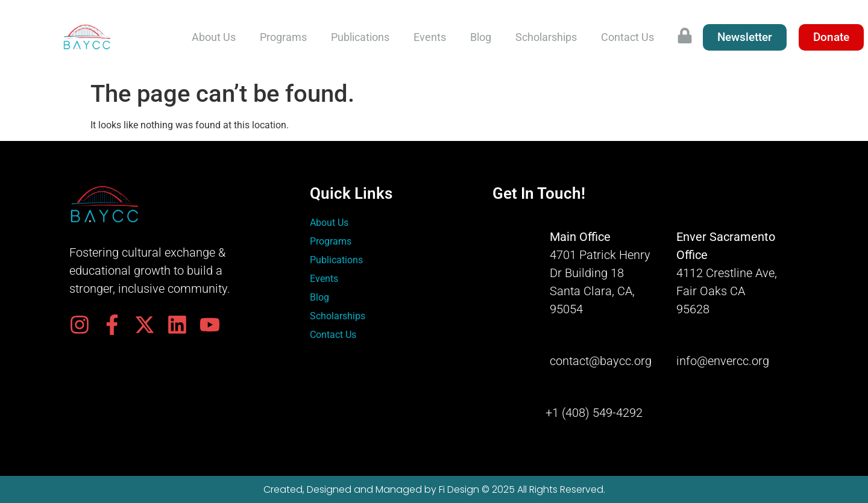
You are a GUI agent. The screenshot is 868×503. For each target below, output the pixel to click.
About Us (214, 37)
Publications (360, 37)
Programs (283, 37)
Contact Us (627, 37)
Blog (481, 37)
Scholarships (546, 37)
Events (430, 37)
